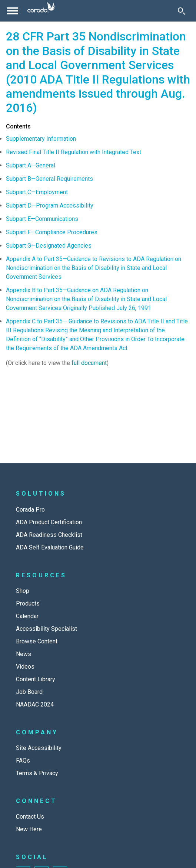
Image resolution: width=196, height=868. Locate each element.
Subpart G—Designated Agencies (49, 246)
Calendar (27, 616)
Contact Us (30, 817)
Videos (25, 667)
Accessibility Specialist (46, 629)
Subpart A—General (31, 165)
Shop (23, 591)
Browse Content (37, 641)
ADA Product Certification (49, 522)
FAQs (23, 761)
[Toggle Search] (182, 11)
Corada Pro (30, 510)
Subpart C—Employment (37, 192)
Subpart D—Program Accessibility (50, 205)
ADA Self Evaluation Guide (50, 547)
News (24, 654)
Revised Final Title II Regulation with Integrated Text (74, 152)
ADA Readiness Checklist (49, 535)
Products (28, 603)
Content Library (36, 679)
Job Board (29, 692)
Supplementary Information (41, 139)
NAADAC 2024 (35, 704)
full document (89, 363)
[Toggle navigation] (13, 11)
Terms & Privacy (37, 773)
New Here (29, 829)
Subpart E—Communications (42, 219)
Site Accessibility (39, 748)
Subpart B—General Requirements (49, 179)
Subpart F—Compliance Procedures (52, 232)
